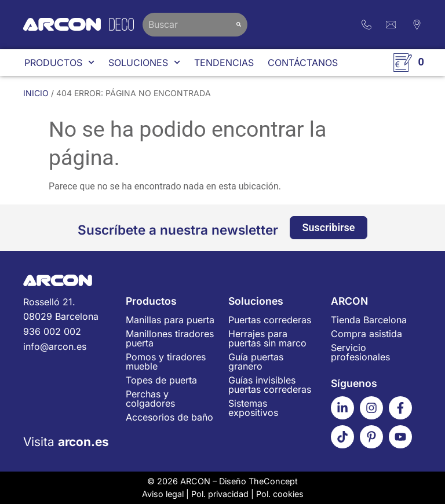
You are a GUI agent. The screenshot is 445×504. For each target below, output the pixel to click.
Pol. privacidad (220, 494)
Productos (59, 62)
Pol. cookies (280, 494)
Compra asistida (366, 334)
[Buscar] (239, 25)
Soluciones (144, 62)
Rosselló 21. (69, 310)
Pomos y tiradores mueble (166, 361)
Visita (66, 442)
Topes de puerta (161, 380)
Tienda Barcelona (369, 320)
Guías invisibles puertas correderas (270, 385)
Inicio (36, 93)
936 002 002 (52, 331)
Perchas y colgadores (150, 399)
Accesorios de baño (169, 417)
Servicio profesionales (360, 352)
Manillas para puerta (170, 320)
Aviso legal (163, 494)
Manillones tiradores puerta (170, 338)
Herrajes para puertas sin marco (267, 338)
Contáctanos (303, 63)
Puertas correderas (270, 320)
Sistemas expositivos (253, 408)
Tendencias (224, 63)
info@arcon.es (55, 346)
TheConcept (273, 481)
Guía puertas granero (256, 361)
